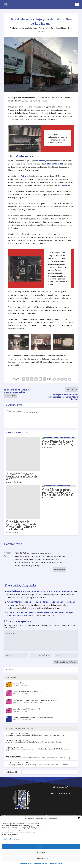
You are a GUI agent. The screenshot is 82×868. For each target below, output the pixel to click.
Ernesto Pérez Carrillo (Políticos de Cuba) (28, 692)
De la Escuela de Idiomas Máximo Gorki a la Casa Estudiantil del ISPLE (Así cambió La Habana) (39, 750)
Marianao (66, 185)
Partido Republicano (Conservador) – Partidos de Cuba (33, 718)
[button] (79, 819)
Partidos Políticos (27, 720)
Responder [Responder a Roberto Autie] (59, 569)
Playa (64, 28)
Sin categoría (25, 685)
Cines (58, 28)
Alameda (41, 161)
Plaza (35, 702)
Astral (24, 176)
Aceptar (41, 847)
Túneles (40, 702)
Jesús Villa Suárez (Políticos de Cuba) (26, 709)
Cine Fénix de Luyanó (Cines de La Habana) (58, 443)
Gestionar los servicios (11, 839)
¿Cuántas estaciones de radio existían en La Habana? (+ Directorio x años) (36, 735)
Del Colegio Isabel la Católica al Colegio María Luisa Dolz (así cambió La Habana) (38, 765)
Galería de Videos (13, 772)
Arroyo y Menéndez (54, 164)
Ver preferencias (41, 858)
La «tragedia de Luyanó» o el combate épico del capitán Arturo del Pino (35, 742)
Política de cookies (25, 863)
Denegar (41, 852)
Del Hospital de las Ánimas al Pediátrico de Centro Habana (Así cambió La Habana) (39, 758)
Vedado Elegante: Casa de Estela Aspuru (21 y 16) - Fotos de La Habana (39, 591)
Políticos (24, 694)
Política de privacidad (40, 863)
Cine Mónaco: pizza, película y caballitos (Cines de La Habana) (58, 492)
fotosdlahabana (30, 28)
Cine (53, 28)
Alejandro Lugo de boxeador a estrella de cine (22, 476)
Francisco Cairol (18, 683)
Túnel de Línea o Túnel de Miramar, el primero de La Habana (35, 700)
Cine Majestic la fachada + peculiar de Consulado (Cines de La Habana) (21, 526)
